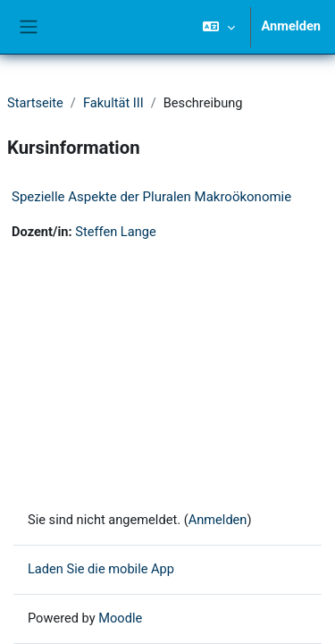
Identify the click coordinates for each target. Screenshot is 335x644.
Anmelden (292, 26)
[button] (218, 27)
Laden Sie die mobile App (101, 569)
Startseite (35, 103)
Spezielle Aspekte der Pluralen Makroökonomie (151, 197)
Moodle (120, 618)
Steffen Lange (115, 232)
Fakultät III (113, 103)
